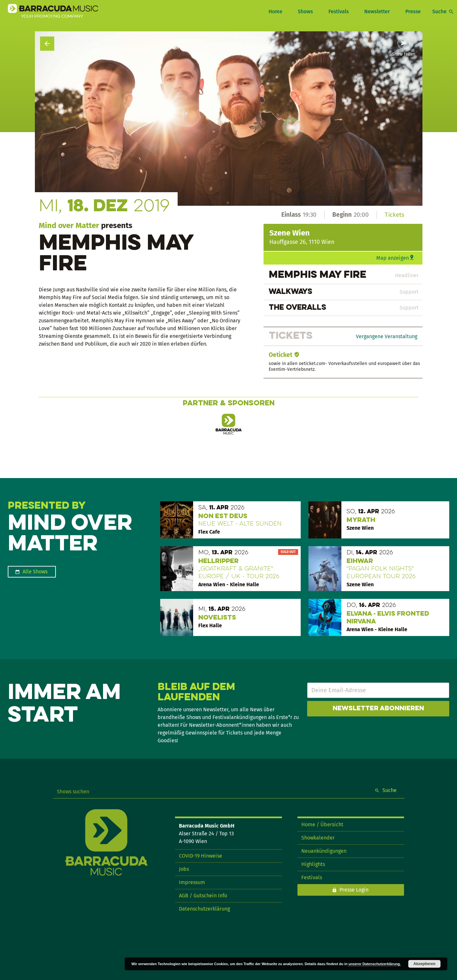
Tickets (395, 215)
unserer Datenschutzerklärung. (375, 964)
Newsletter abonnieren (378, 709)
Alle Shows (35, 572)
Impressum (192, 882)
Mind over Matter (69, 225)
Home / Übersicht (322, 824)
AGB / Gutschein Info (203, 896)
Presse (413, 11)
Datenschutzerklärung (204, 909)
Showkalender (318, 838)
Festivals (339, 11)
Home (275, 11)
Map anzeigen (393, 258)
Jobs (184, 869)
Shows (305, 11)
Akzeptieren (424, 964)
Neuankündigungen (324, 851)
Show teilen (404, 54)
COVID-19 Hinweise (201, 856)
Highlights (313, 864)
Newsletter (377, 11)
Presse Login (354, 890)
